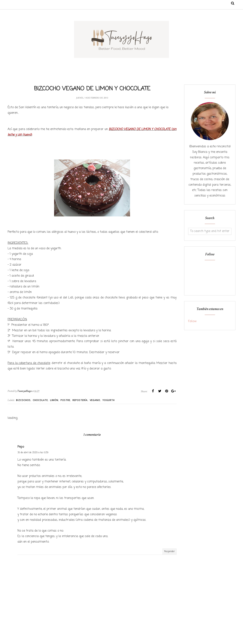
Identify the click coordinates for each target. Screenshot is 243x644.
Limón (54, 400)
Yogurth (109, 400)
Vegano (95, 400)
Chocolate (40, 400)
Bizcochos (23, 400)
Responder (170, 552)
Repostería (80, 400)
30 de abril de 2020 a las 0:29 (33, 453)
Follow (192, 321)
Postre (65, 400)
